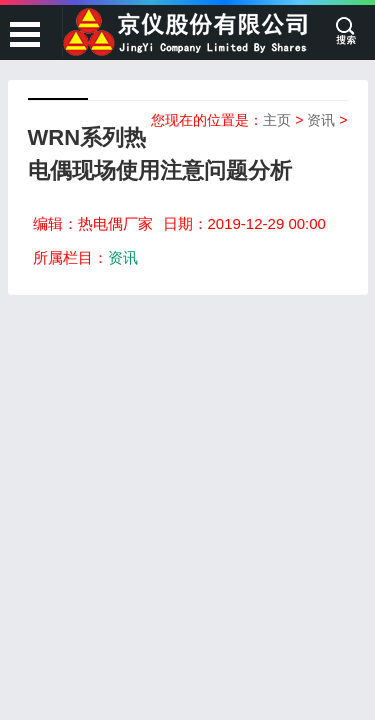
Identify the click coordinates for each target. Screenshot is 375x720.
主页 (277, 120)
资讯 (321, 120)
